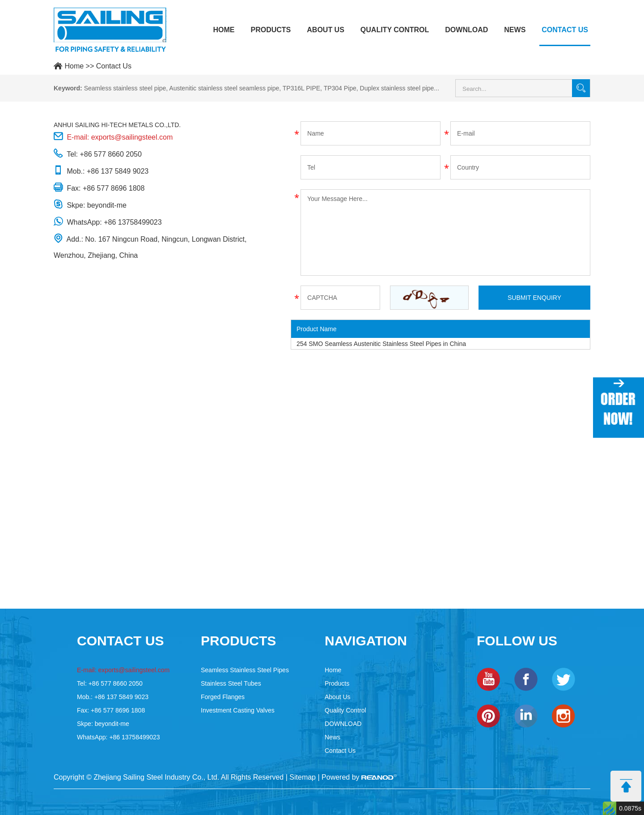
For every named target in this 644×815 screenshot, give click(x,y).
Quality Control (395, 30)
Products (271, 30)
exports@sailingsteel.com (132, 137)
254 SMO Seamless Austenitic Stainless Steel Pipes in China (381, 344)
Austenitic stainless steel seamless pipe (224, 88)
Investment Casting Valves (238, 710)
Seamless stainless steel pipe (125, 88)
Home (224, 30)
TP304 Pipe (340, 88)
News (515, 30)
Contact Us (565, 30)
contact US (120, 641)
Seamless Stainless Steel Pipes (245, 670)
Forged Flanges (223, 697)
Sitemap (303, 777)
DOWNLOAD (466, 30)
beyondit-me (107, 205)
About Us (326, 30)
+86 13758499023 (133, 222)
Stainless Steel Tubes (231, 683)
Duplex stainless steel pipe (397, 88)
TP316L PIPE (301, 88)
